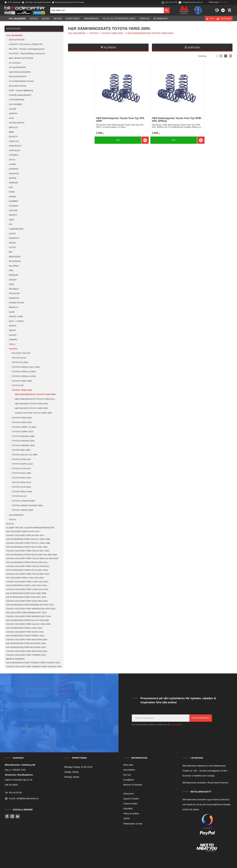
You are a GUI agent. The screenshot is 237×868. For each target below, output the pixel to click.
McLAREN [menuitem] (14, 266)
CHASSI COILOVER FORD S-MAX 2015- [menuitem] (25, 632)
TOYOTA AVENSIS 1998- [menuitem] (23, 436)
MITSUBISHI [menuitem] (15, 261)
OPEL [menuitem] (12, 284)
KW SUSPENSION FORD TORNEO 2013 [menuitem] (25, 636)
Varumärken (129, 770)
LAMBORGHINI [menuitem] (16, 229)
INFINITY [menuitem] (13, 215)
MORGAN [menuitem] (14, 275)
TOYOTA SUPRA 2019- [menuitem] (23, 464)
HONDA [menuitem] (13, 197)
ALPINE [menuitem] (13, 109)
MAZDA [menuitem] (13, 243)
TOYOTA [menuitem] (13, 349)
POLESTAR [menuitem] (14, 293)
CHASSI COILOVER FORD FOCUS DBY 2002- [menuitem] (28, 551)
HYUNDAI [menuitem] (14, 206)
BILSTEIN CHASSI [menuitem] (18, 86)
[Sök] (167, 10)
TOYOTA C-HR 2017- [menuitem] (22, 469)
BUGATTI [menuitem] (13, 137)
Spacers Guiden (131, 799)
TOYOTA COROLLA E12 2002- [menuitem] (26, 367)
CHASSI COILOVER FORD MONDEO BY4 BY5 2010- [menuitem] (31, 609)
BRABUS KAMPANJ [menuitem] (15, 659)
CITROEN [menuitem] (14, 155)
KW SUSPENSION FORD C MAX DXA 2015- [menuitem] (27, 585)
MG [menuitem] (11, 252)
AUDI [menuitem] (11, 118)
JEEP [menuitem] (11, 220)
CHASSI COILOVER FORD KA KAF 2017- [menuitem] (25, 535)
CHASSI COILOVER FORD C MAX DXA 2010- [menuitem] (27, 582)
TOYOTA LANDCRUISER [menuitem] (24, 501)
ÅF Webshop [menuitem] (161, 19)
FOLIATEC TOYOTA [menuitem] (21, 353)
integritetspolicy (176, 725)
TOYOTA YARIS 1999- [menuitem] (22, 381)
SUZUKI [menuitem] (13, 335)
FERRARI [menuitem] (13, 183)
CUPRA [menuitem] (13, 164)
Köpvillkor (128, 809)
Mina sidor (128, 765)
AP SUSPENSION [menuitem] (17, 67)
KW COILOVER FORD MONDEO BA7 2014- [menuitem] (27, 613)
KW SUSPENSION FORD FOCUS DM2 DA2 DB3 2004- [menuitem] (32, 555)
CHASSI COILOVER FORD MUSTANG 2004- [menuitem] (27, 640)
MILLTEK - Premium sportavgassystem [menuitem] (27, 49)
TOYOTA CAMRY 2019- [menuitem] (23, 432)
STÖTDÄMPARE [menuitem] (17, 100)
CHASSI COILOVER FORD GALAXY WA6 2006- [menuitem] (28, 624)
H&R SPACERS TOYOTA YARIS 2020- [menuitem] (31, 408)
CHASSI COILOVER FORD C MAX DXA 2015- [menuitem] (27, 589)
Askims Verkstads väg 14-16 (19, 780)
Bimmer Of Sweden (133, 785)
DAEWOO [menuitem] (14, 169)
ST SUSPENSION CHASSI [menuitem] (21, 81)
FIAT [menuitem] (11, 187)
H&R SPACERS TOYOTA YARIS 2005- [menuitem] (31, 404)
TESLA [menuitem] (12, 344)
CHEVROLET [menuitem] (15, 146)
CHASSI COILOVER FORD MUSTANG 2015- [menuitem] (27, 651)
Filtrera (110, 48)
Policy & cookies (131, 814)
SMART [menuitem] (12, 330)
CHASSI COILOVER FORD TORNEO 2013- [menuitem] (26, 655)
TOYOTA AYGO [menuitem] (19, 358)
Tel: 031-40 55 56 (13, 793)
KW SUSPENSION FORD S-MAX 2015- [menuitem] (24, 628)
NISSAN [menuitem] (13, 280)
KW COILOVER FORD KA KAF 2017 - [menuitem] (24, 531)
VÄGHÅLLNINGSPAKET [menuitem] (20, 95)
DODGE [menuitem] (13, 178)
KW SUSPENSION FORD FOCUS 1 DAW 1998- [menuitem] (28, 539)
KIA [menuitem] (11, 224)
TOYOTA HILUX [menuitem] (19, 496)
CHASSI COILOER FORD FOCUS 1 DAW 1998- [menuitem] (28, 543)
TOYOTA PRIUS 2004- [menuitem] (22, 492)
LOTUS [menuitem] (12, 247)
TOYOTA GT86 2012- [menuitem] (22, 459)
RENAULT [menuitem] (14, 307)
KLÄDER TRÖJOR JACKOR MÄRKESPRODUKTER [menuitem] (30, 528)
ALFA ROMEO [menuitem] (16, 104)
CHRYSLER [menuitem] (15, 150)
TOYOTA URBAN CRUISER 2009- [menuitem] (28, 505)
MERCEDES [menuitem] (15, 257)
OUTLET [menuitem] (34, 19)
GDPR (127, 819)
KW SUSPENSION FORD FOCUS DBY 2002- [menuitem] (27, 547)
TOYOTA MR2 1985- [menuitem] (21, 450)
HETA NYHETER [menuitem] (17, 40)
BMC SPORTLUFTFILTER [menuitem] (21, 58)
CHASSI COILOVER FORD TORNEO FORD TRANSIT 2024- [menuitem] (34, 667)
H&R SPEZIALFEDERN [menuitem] (20, 72)
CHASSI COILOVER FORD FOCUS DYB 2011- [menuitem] (28, 566)
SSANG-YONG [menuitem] (16, 317)
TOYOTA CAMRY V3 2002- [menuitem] (24, 427)
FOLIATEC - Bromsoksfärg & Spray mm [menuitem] (27, 53)
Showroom (129, 794)
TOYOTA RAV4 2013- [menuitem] (22, 482)
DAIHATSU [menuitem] (14, 174)
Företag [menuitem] (145, 19)
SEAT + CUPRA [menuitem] (16, 321)
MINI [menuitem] (11, 270)
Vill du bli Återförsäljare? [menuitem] (119, 19)
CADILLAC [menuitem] (14, 141)
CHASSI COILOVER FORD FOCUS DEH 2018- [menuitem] (28, 574)
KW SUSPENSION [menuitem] (18, 77)
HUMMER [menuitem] (14, 201)
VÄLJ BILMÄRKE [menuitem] (17, 19)
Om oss (127, 775)
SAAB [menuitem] (12, 312)
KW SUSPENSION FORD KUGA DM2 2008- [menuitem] (26, 593)
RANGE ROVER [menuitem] (16, 303)
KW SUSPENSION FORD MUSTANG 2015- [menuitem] (26, 647)
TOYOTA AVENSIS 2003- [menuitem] (23, 441)
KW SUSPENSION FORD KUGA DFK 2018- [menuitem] (26, 597)
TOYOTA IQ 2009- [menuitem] (20, 362)
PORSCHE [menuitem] (14, 298)
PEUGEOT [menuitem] (14, 289)
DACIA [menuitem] (12, 160)
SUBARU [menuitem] (13, 340)
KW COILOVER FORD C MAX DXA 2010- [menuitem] (25, 578)
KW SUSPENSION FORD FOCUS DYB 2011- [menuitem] (27, 562)
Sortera (194, 48)
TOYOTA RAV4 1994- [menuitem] (22, 473)
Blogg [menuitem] (46, 19)
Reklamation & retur (133, 824)
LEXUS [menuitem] (12, 234)
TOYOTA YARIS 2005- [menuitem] (22, 390)
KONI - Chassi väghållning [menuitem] (21, 90)
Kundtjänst (128, 780)
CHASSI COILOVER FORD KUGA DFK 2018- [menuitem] (27, 601)
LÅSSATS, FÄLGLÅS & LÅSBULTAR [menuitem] (26, 44)
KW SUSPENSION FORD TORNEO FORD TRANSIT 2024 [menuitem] (33, 663)
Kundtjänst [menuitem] (73, 19)
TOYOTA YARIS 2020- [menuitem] (22, 418)
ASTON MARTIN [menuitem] (17, 123)
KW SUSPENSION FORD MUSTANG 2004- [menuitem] (26, 643)
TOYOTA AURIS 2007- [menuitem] (22, 422)
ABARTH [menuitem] (13, 113)
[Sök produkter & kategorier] (107, 10)
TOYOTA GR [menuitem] (18, 385)
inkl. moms (223, 2)
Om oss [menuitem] (58, 19)
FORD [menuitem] (12, 192)
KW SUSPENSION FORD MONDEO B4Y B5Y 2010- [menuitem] (30, 605)
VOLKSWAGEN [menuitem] (16, 515)
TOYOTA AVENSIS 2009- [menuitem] (23, 445)
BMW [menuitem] (11, 132)
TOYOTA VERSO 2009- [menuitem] (23, 510)
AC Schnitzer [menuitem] (15, 63)
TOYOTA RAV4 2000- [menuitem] (22, 478)
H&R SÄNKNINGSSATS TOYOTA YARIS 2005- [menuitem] (35, 394)
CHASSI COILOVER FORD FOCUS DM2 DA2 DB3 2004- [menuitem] (32, 558)
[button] (223, 10)
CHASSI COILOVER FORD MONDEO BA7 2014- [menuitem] (29, 616)
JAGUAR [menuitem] (13, 210)
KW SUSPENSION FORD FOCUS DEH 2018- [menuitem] (27, 570)
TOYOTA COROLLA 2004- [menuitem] (24, 372)
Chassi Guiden (130, 804)
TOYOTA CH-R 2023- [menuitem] (22, 487)
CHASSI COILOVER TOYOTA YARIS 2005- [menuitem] (33, 413)
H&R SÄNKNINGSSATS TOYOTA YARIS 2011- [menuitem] (35, 399)
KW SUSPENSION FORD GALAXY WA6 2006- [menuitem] (28, 620)
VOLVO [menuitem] (12, 520)
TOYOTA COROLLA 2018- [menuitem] (24, 376)
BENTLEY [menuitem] (14, 127)
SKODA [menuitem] (13, 326)
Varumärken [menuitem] (91, 19)
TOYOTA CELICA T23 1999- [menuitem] (25, 455)
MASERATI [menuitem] (14, 238)
